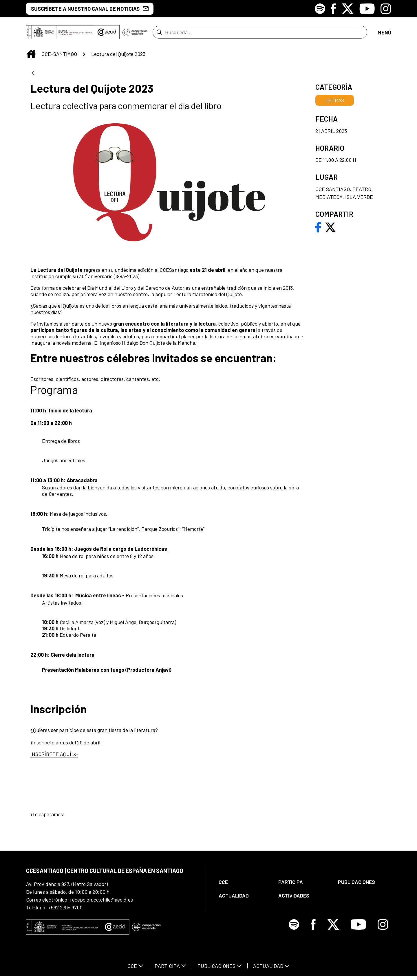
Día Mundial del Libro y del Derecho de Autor (136, 291)
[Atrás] (33, 77)
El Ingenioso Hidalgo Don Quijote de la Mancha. (146, 346)
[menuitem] (244, 886)
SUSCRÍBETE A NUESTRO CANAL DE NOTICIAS (90, 9)
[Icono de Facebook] (333, 9)
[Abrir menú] (384, 34)
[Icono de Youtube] (367, 9)
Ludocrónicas (151, 552)
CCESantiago (174, 273)
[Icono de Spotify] (320, 9)
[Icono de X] (348, 9)
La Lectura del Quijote (56, 273)
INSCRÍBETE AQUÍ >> (54, 757)
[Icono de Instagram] (386, 9)
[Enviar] (159, 34)
